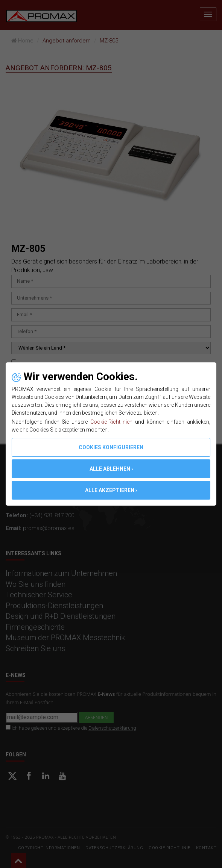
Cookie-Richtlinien (111, 422)
